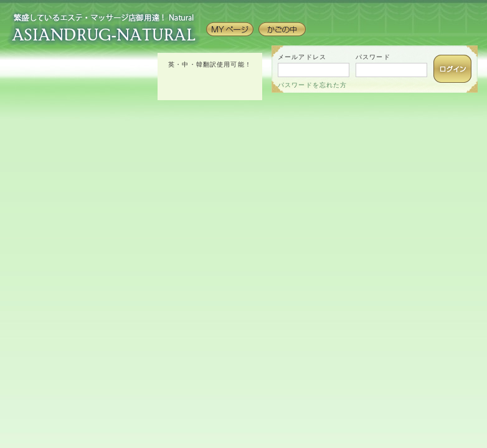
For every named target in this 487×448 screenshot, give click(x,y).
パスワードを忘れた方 (313, 85)
